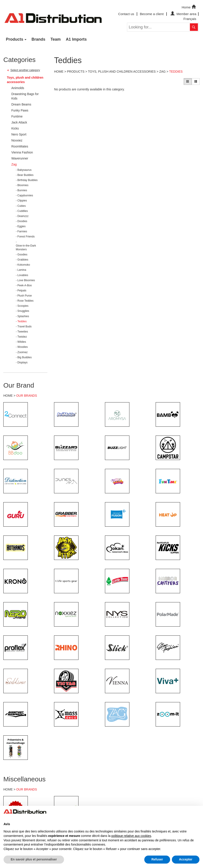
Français (190, 19)
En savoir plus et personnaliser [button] (34, 859)
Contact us (126, 14)
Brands (38, 39)
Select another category (25, 70)
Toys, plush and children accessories (25, 80)
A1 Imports (76, 39)
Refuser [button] (157, 859)
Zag (162, 72)
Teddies (176, 72)
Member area (183, 14)
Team (56, 39)
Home (189, 7)
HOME (8, 396)
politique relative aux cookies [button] (131, 836)
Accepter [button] (186, 859)
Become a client (152, 14)
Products (15, 39)
